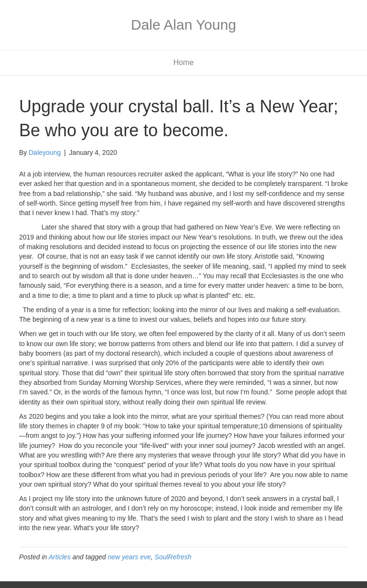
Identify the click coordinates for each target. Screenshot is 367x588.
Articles (60, 557)
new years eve (130, 557)
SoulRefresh (173, 557)
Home (184, 62)
